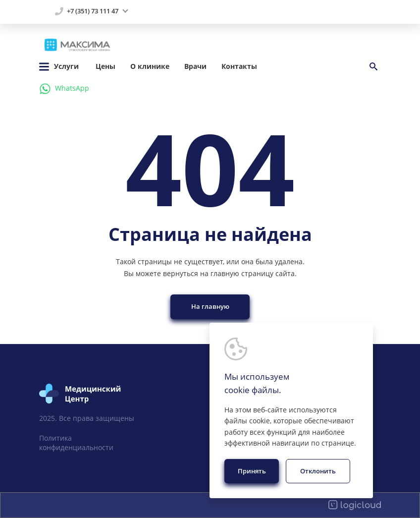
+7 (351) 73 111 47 (93, 11)
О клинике (150, 66)
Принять (252, 471)
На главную (210, 306)
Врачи (195, 66)
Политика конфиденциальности (76, 443)
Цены (105, 66)
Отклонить (318, 471)
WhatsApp (64, 89)
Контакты (239, 66)
